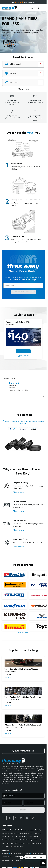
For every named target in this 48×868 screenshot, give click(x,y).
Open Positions (18, 846)
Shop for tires (23, 351)
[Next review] (44, 397)
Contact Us (14, 830)
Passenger (5, 853)
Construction (6, 860)
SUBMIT (23, 810)
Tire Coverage (28, 840)
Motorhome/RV (7, 857)
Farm (13, 860)
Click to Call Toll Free (25, 751)
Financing (38, 830)
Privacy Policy (38, 840)
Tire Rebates (22, 830)
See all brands (23, 632)
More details (18, 492)
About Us (31, 830)
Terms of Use (18, 840)
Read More (8, 678)
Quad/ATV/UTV (18, 857)
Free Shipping (32, 843)
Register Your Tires (34, 833)
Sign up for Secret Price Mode (23, 292)
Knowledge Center (8, 843)
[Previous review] (3, 397)
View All (19, 860)
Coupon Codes (20, 837)
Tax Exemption (7, 846)
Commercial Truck (37, 853)
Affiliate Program (21, 843)
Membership (6, 837)
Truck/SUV (13, 853)
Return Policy (22, 833)
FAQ (13, 837)
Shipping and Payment (9, 833)
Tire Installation (7, 840)
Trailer (28, 853)
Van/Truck (21, 853)
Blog (39, 843)
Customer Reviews (32, 837)
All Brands (5, 830)
